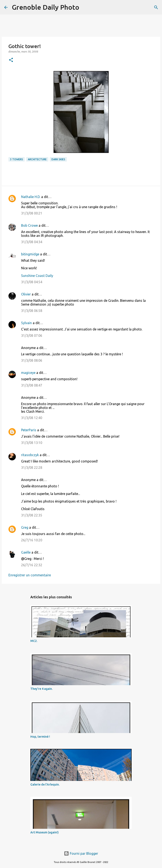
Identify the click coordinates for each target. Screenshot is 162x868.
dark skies (58, 159)
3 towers (17, 159)
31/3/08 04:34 (32, 242)
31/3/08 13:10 (32, 443)
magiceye (28, 373)
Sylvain (26, 323)
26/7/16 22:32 (32, 565)
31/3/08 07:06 (32, 336)
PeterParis (29, 430)
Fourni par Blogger (81, 853)
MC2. (34, 641)
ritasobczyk (30, 455)
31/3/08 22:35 (32, 515)
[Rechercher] (85, 7)
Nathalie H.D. (31, 197)
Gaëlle (26, 552)
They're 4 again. (41, 689)
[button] (11, 60)
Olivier (26, 294)
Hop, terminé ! (40, 737)
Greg (25, 527)
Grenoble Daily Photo (46, 7)
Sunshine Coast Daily (37, 276)
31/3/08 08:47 (32, 385)
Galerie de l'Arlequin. (45, 784)
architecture (37, 159)
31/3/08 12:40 (32, 418)
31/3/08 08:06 (32, 360)
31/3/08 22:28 (32, 468)
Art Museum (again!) (45, 832)
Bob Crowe (29, 225)
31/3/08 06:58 (32, 311)
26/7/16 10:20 (32, 540)
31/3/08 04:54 (32, 282)
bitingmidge (30, 254)
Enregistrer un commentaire (30, 575)
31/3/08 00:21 (32, 213)
